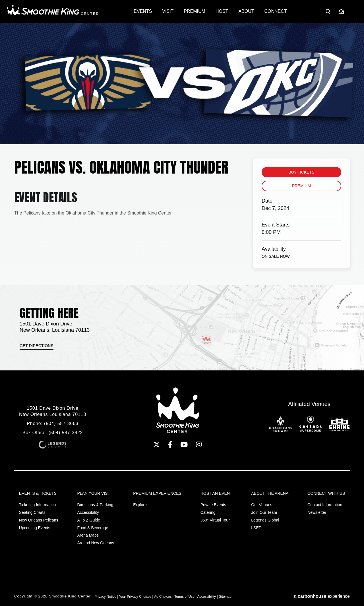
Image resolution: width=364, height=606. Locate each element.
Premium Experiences (157, 493)
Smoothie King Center (53, 10)
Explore (140, 505)
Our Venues (262, 505)
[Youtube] (184, 445)
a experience (322, 596)
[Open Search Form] (328, 11)
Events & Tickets (38, 493)
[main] (182, 154)
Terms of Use (184, 597)
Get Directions (37, 346)
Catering (208, 512)
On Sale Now (276, 256)
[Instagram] (199, 445)
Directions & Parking (95, 505)
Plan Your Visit (94, 493)
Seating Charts (32, 512)
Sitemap (225, 597)
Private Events (213, 505)
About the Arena (270, 493)
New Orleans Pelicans (39, 520)
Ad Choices (163, 597)
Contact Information (325, 505)
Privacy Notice (105, 597)
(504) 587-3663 (61, 423)
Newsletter (317, 512)
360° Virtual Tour (215, 520)
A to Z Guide (89, 520)
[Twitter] (157, 445)
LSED (256, 528)
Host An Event (216, 493)
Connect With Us (326, 493)
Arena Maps (88, 535)
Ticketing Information (37, 505)
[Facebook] (170, 445)
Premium (301, 186)
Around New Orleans (96, 543)
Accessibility (88, 512)
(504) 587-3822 (66, 433)
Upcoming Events (35, 528)
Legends (53, 445)
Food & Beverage (93, 528)
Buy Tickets (301, 172)
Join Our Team (264, 512)
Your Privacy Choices (135, 597)
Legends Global (265, 520)
